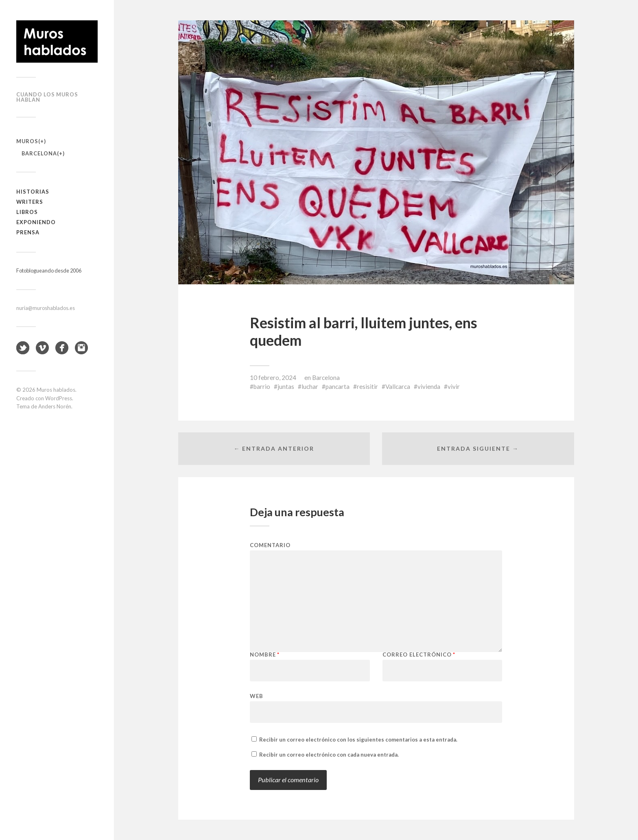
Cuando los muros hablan (47, 97)
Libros (27, 212)
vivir (454, 386)
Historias (33, 192)
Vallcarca (398, 386)
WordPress (59, 398)
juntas (286, 386)
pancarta (338, 386)
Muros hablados (56, 390)
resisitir (367, 386)
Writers (30, 202)
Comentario (270, 545)
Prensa (28, 232)
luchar (310, 386)
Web (257, 696)
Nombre (265, 655)
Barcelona (39, 153)
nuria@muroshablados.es (46, 308)
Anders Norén (55, 406)
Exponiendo (36, 222)
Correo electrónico (419, 655)
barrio (262, 386)
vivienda (429, 386)
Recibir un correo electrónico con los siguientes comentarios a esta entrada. (358, 740)
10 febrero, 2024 (273, 377)
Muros (27, 141)
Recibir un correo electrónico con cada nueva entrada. (329, 755)
